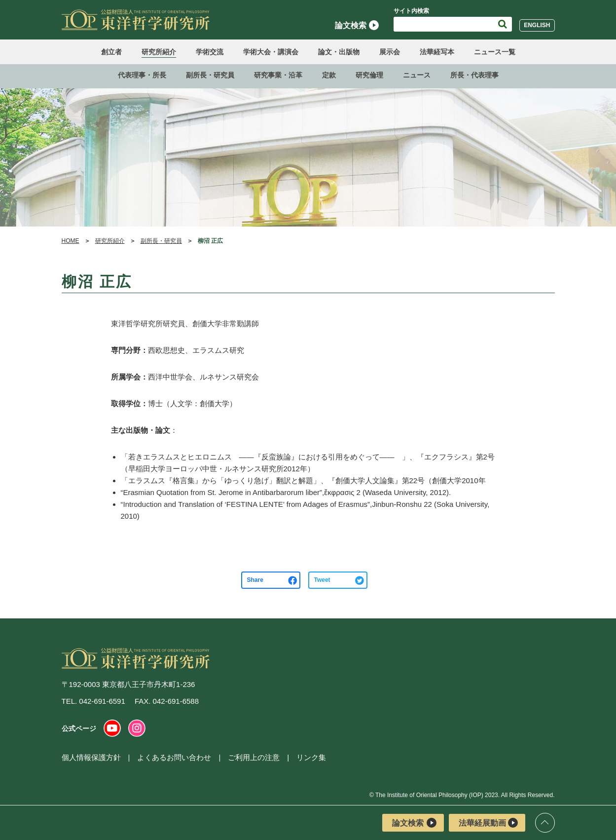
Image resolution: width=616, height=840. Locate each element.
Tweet (322, 580)
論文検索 (357, 25)
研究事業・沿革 (278, 75)
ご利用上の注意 (254, 757)
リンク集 (311, 757)
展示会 (390, 52)
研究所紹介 (159, 52)
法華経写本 (437, 52)
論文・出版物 (339, 52)
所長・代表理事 (474, 75)
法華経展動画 (488, 823)
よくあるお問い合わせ (174, 757)
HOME (71, 241)
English (537, 25)
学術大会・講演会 (271, 52)
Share (255, 580)
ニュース (417, 75)
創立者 (111, 52)
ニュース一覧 (495, 52)
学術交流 (210, 52)
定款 (329, 75)
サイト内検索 (411, 11)
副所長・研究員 (210, 75)
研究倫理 (369, 75)
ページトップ (545, 823)
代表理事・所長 (142, 75)
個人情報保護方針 (91, 757)
